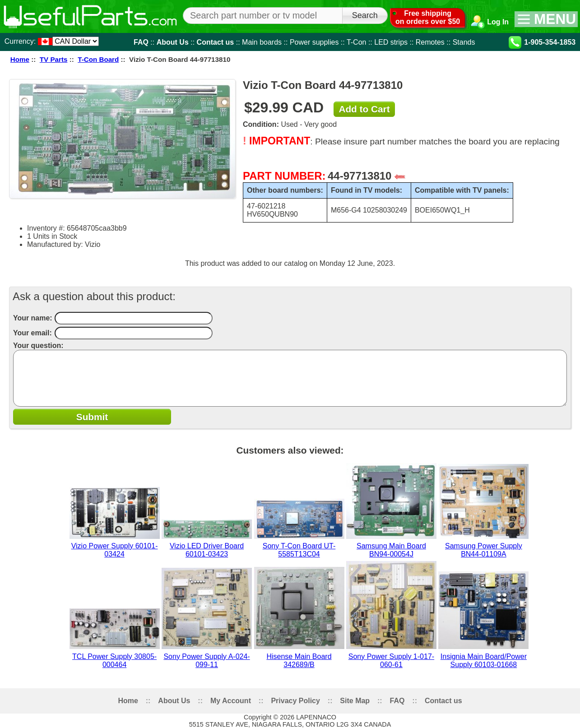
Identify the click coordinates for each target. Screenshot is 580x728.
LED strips (391, 42)
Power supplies (314, 42)
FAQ (141, 42)
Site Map (355, 701)
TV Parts (54, 59)
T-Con (357, 42)
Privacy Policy (295, 701)
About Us (173, 42)
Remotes (430, 42)
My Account (231, 701)
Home (20, 59)
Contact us (216, 42)
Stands (464, 42)
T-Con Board (98, 59)
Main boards (262, 42)
